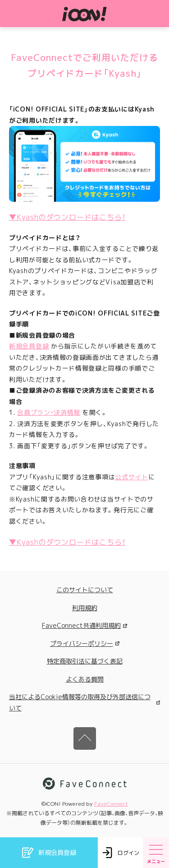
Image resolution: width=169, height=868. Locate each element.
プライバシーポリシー (85, 643)
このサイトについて (85, 590)
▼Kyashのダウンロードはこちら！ (67, 217)
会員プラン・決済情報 (49, 412)
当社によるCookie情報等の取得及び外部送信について (84, 702)
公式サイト (132, 477)
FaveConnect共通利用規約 (84, 625)
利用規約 (85, 608)
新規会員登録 (29, 346)
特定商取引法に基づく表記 (85, 661)
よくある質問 (85, 679)
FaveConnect (111, 804)
